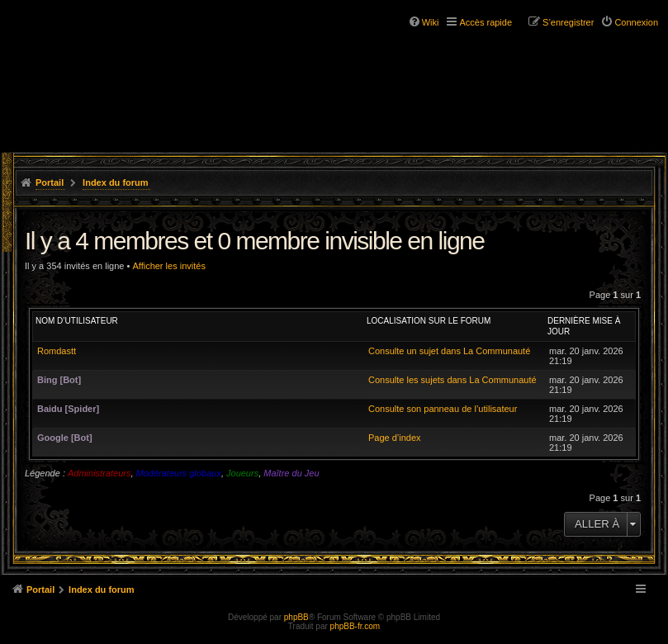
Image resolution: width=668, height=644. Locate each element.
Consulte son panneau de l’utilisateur (443, 409)
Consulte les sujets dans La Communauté (452, 380)
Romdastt (57, 351)
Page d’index (395, 438)
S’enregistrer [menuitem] (568, 22)
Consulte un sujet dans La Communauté (449, 351)
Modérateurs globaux (179, 473)
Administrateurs (99, 473)
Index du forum (115, 182)
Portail (50, 182)
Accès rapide (486, 22)
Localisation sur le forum (429, 321)
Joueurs (242, 473)
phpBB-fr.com (355, 626)
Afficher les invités (168, 266)
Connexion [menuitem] (636, 22)
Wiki (431, 22)
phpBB (296, 617)
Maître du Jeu (291, 473)
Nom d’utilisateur (77, 321)
